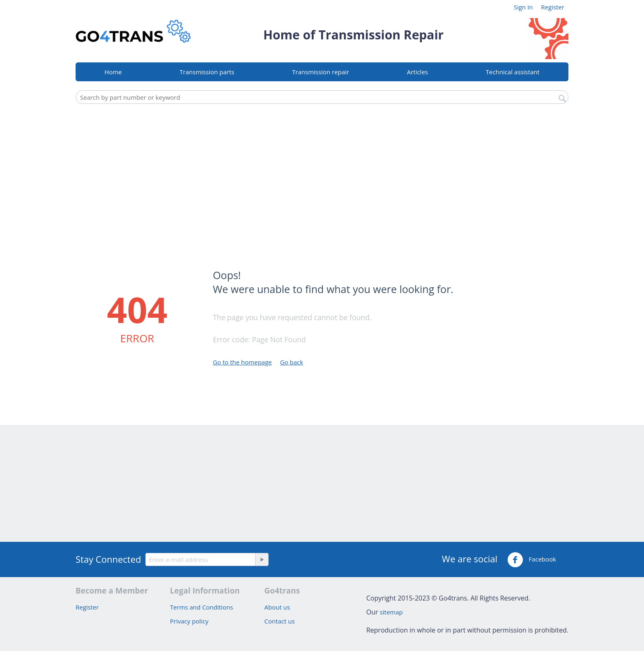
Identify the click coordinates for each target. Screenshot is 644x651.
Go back (292, 362)
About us (277, 607)
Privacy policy (189, 621)
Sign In (523, 7)
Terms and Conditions (202, 607)
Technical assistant (513, 72)
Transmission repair (321, 72)
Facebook (532, 560)
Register (553, 7)
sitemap (391, 612)
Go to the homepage (242, 362)
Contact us (280, 621)
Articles (417, 72)
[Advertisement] (322, 170)
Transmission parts (207, 72)
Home (113, 72)
